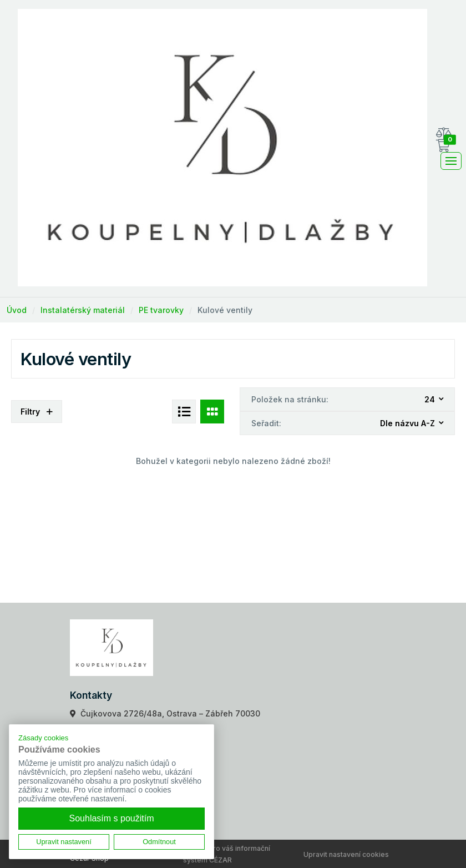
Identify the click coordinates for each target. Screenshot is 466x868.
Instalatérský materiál (83, 310)
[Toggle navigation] (451, 161)
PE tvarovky (161, 310)
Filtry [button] (37, 412)
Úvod (17, 310)
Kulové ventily (225, 310)
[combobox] (435, 400)
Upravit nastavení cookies (346, 854)
